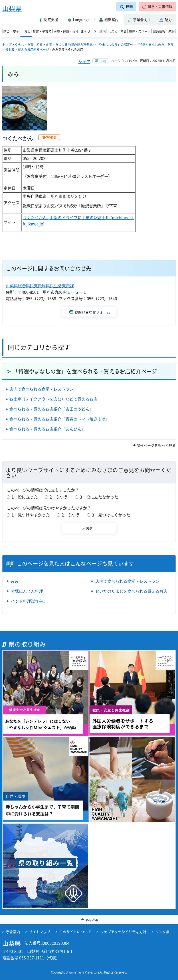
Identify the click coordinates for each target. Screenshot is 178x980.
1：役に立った (25, 497)
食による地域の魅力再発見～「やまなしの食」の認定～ (94, 44)
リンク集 (162, 932)
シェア (84, 62)
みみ (15, 581)
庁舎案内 (13, 932)
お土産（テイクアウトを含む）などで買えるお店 (53, 399)
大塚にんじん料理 (27, 591)
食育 (49, 44)
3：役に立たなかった (99, 497)
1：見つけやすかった (31, 515)
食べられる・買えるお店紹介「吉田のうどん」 (51, 409)
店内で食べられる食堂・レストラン (41, 389)
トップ (7, 44)
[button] (157, 7)
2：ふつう (59, 497)
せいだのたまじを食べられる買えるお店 (131, 591)
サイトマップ (40, 932)
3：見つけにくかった (111, 515)
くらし (19, 44)
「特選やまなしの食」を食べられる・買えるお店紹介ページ (85, 371)
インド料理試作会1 (28, 601)
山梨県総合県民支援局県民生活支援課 (40, 286)
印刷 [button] (103, 61)
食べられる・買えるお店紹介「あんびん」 (47, 429)
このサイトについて (75, 932)
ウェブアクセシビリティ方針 (123, 932)
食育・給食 (35, 44)
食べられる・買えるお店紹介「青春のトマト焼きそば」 (59, 419)
